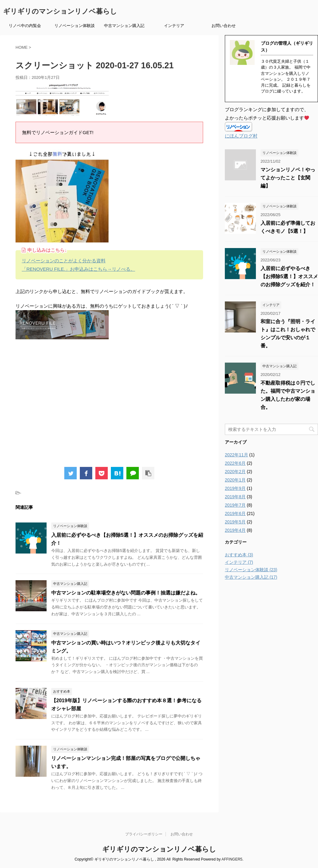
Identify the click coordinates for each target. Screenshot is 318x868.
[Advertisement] (109, 406)
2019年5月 (235, 522)
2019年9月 (235, 488)
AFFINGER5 (232, 859)
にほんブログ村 (241, 136)
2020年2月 (235, 472)
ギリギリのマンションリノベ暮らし (60, 11)
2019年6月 (235, 513)
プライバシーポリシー (144, 834)
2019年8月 (235, 497)
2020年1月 (235, 480)
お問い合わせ (224, 26)
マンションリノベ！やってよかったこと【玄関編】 (288, 178)
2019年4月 (235, 530)
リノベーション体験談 (75, 26)
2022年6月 (235, 463)
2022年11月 (236, 455)
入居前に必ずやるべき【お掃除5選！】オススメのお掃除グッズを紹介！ (289, 276)
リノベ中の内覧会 (25, 26)
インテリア (174, 26)
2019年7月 (235, 505)
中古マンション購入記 (124, 26)
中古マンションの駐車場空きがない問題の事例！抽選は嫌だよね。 (126, 593)
